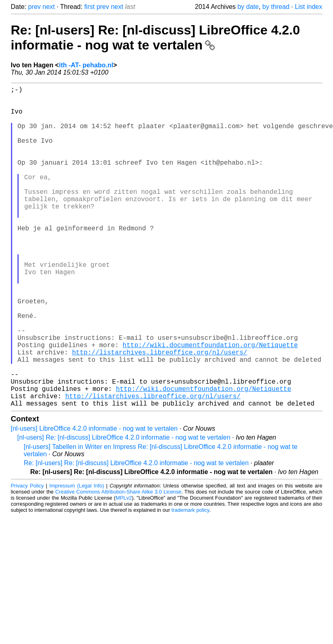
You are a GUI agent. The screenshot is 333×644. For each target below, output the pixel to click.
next (49, 7)
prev (34, 7)
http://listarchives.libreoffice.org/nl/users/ (160, 412)
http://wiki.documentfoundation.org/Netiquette (210, 403)
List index (309, 7)
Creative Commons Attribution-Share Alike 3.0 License (118, 563)
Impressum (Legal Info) (77, 557)
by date (248, 7)
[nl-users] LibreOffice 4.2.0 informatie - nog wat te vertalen (94, 500)
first (90, 7)
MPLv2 (124, 569)
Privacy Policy (27, 557)
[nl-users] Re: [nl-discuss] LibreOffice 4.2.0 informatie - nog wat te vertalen (124, 509)
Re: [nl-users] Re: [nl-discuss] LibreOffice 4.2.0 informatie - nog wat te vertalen (156, 38)
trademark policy (190, 581)
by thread (276, 7)
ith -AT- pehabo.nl (86, 65)
